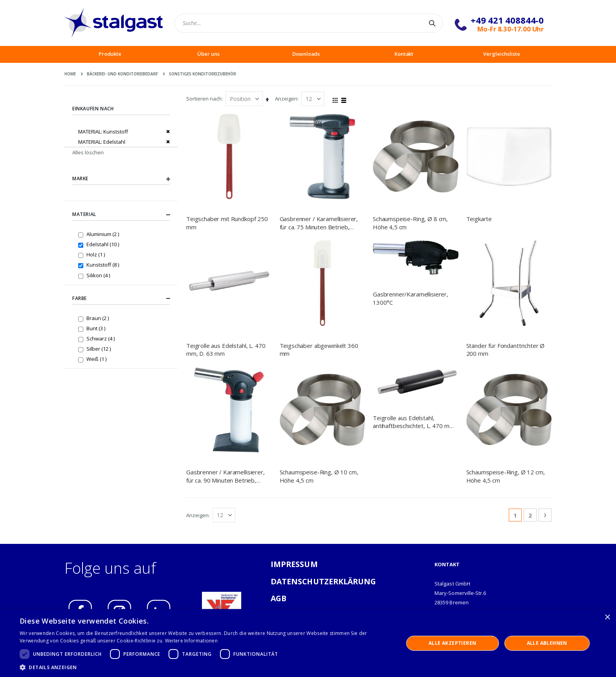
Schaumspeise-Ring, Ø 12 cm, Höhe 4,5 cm (506, 399)
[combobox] (309, 23)
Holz (97, 254)
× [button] (607, 618)
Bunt (97, 328)
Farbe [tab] (121, 298)
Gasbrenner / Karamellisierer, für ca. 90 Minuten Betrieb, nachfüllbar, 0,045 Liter (225, 399)
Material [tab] (121, 215)
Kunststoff (104, 264)
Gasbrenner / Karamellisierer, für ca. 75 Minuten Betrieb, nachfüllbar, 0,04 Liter (319, 223)
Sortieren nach (204, 99)
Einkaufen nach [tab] (93, 109)
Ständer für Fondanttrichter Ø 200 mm (506, 349)
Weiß (97, 359)
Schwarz (102, 338)
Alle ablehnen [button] (547, 643)
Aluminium (104, 234)
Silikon (99, 275)
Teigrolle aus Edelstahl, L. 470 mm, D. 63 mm (226, 349)
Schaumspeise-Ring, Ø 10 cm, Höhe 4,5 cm (319, 399)
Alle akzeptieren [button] (452, 643)
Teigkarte (479, 219)
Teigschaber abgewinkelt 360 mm (319, 349)
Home (70, 74)
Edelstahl (104, 244)
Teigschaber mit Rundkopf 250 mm (227, 223)
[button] (206, 667)
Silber (100, 349)
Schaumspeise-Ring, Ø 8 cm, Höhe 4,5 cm (410, 223)
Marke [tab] (121, 179)
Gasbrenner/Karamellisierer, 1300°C (411, 298)
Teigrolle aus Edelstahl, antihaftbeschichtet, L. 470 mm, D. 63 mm (414, 399)
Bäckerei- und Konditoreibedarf (122, 74)
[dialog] (308, 643)
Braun (99, 318)
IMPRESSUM (294, 487)
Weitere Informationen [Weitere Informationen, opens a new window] (191, 641)
